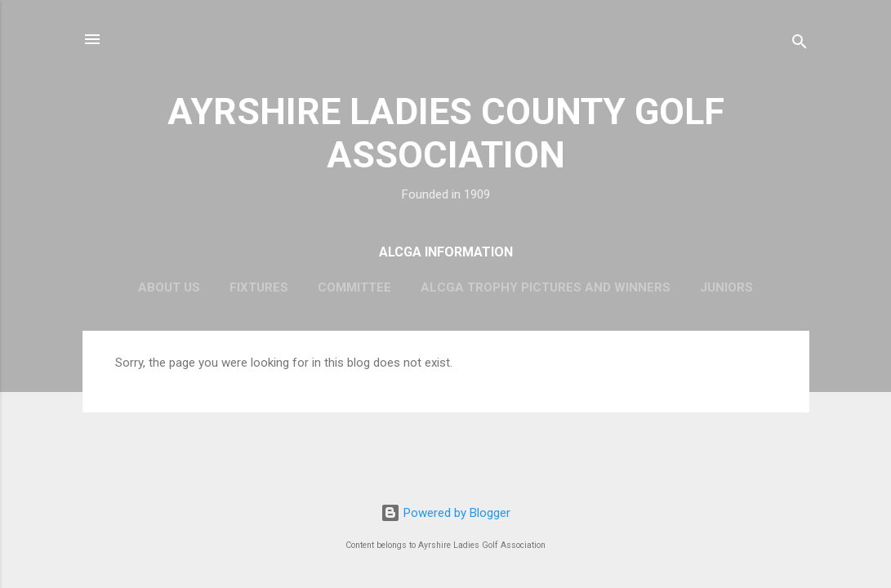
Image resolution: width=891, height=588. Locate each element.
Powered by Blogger (445, 513)
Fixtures (259, 287)
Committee (354, 287)
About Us (169, 287)
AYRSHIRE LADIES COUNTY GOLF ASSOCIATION (446, 133)
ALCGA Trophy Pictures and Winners (546, 287)
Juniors (726, 287)
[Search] (800, 45)
